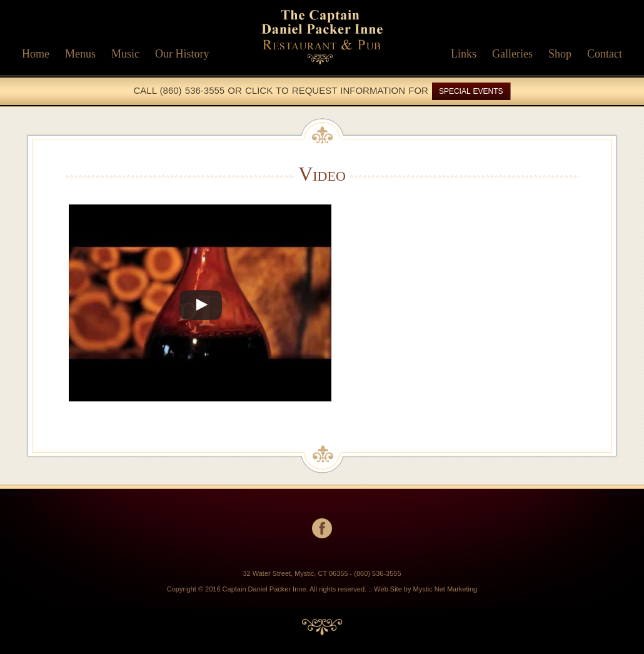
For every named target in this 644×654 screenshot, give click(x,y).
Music (125, 54)
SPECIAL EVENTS (471, 91)
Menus (80, 54)
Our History (182, 54)
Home (36, 54)
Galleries (512, 54)
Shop (560, 54)
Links (464, 54)
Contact (605, 54)
